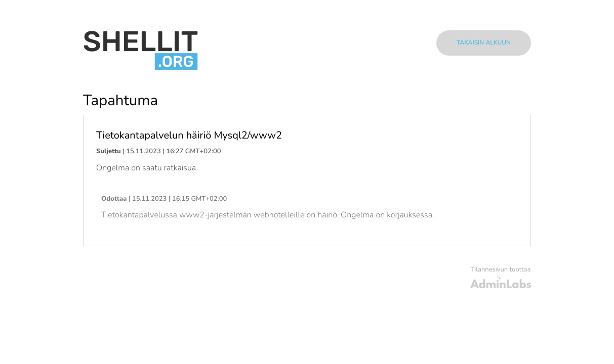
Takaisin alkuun (484, 43)
